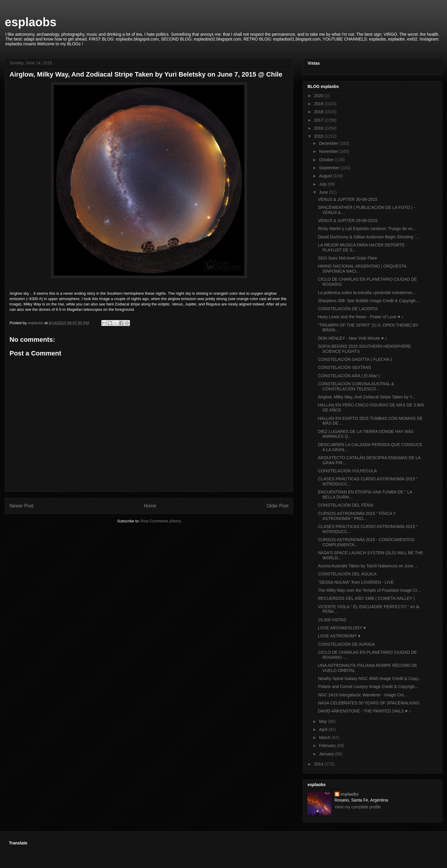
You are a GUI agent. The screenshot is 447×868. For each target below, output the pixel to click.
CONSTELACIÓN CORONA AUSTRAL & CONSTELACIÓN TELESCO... (356, 386)
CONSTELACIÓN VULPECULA (347, 471)
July (323, 184)
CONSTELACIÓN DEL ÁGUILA (347, 574)
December (329, 143)
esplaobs (31, 22)
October (327, 160)
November (329, 151)
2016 (319, 128)
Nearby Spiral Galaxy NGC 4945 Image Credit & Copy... (370, 678)
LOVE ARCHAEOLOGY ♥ (342, 628)
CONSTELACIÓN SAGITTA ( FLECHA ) (355, 359)
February (328, 746)
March (325, 737)
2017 (319, 120)
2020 (319, 96)
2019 (319, 104)
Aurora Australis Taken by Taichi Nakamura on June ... (368, 566)
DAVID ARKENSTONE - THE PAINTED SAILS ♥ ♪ (364, 711)
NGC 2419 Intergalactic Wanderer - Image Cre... (363, 695)
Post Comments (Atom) (161, 521)
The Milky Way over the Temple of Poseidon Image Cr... (369, 590)
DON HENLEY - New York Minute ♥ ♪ (352, 338)
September (330, 168)
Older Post (277, 506)
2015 (319, 136)
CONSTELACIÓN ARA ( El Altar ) (349, 376)
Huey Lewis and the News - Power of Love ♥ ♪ (361, 317)
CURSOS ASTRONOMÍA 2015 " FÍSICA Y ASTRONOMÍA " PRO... (357, 516)
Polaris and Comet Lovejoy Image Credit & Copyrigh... (368, 687)
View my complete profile (358, 807)
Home (150, 506)
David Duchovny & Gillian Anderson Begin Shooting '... (368, 237)
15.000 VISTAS (332, 620)
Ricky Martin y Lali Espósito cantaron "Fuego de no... (367, 229)
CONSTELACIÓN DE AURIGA (346, 644)
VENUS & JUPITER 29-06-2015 (348, 221)
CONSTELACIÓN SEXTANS (345, 367)
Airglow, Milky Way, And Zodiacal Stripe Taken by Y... (367, 397)
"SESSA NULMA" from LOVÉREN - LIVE (356, 582)
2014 (319, 764)
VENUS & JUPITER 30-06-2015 (348, 199)
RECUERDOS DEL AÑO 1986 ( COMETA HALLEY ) (366, 598)
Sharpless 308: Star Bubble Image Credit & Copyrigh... (368, 301)
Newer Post (22, 506)
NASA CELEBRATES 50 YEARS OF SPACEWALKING (369, 703)
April (324, 729)
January (327, 754)
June (324, 192)
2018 (319, 112)
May (323, 721)
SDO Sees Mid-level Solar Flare (347, 258)
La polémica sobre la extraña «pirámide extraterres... (367, 293)
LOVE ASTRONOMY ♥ (339, 636)
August (326, 176)
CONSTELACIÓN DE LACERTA (348, 309)
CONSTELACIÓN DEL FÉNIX (346, 505)
